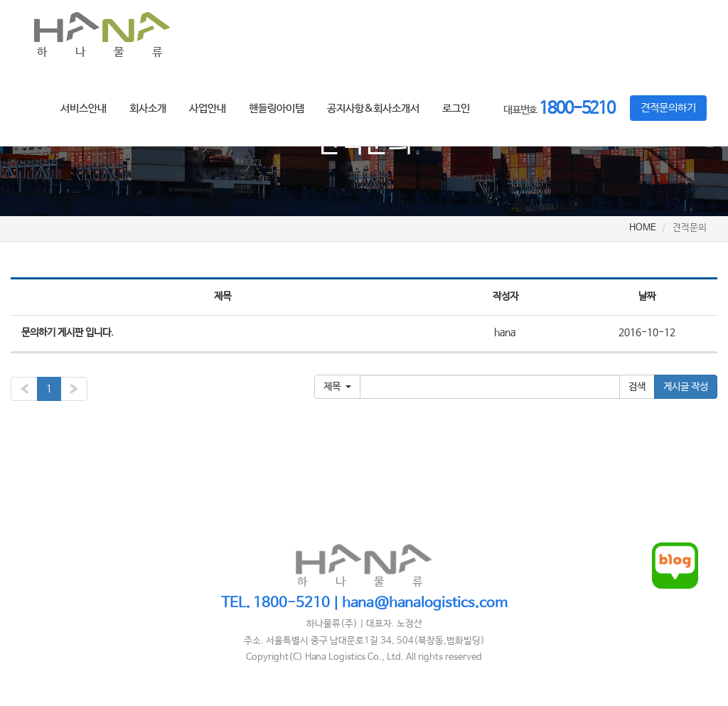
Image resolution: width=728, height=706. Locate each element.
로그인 (456, 108)
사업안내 (208, 108)
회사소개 (148, 108)
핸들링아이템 (277, 108)
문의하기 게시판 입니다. (68, 333)
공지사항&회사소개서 (373, 108)
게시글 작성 (686, 387)
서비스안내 (84, 108)
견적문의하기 (668, 108)
